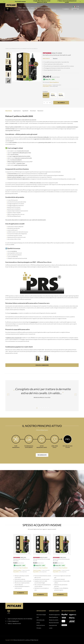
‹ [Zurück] (4, 2)
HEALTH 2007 (40, 562)
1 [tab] (35, 413)
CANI (24, 8)
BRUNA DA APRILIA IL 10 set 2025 (42, 402)
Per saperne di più (42, 455)
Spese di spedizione (53, 622)
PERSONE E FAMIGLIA (50, 10)
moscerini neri (34, 327)
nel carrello (61, 107)
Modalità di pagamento (54, 619)
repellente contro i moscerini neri (14, 342)
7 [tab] (47, 413)
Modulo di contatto (54, 624)
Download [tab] (33, 115)
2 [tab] (37, 413)
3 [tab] (39, 413)
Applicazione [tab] (17, 115)
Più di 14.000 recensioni (17, 2)
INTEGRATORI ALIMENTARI (42, 8)
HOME (20, 8)
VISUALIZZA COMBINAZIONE (42, 370)
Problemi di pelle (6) (22, 49)
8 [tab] (49, 413)
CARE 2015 (20, 562)
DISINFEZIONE (40, 10)
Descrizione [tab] (8, 115)
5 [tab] (43, 413)
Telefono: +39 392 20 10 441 (14, 630)
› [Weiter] (80, 2)
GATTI (28, 8)
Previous (4, 73)
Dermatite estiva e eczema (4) (35, 49)
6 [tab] (45, 413)
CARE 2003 (59, 562)
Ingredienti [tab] (25, 115)
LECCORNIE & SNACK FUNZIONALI (27, 10)
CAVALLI (32, 8)
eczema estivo (14, 318)
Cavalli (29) (13, 49)
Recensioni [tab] (40, 115)
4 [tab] (41, 413)
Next (76, 399)
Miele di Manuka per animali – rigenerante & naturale (42, 2)
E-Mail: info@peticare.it (13, 627)
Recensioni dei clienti (54, 627)
